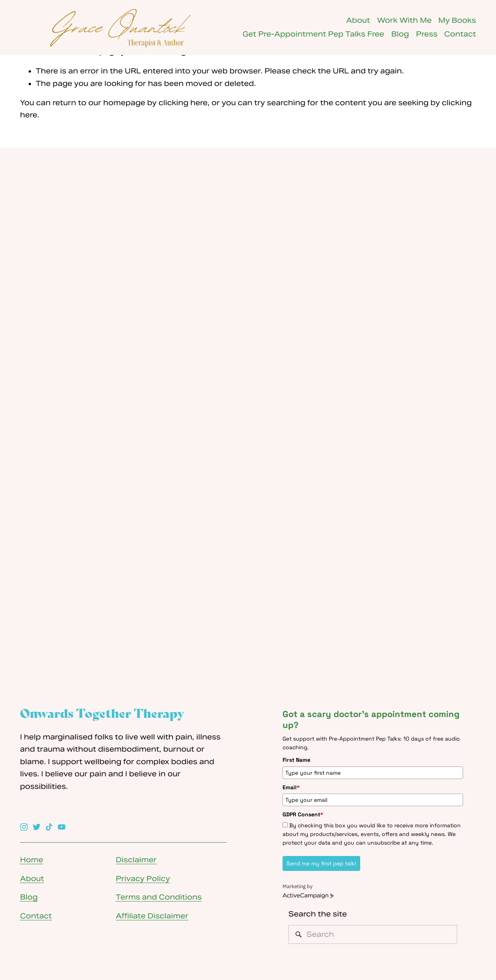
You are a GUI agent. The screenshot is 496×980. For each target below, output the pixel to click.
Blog (400, 34)
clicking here (183, 103)
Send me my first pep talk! (321, 863)
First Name (296, 760)
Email (291, 787)
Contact (460, 34)
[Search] (373, 934)
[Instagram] (24, 827)
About (358, 20)
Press (427, 34)
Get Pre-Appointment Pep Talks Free (313, 34)
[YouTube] (62, 827)
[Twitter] (36, 827)
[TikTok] (49, 827)
